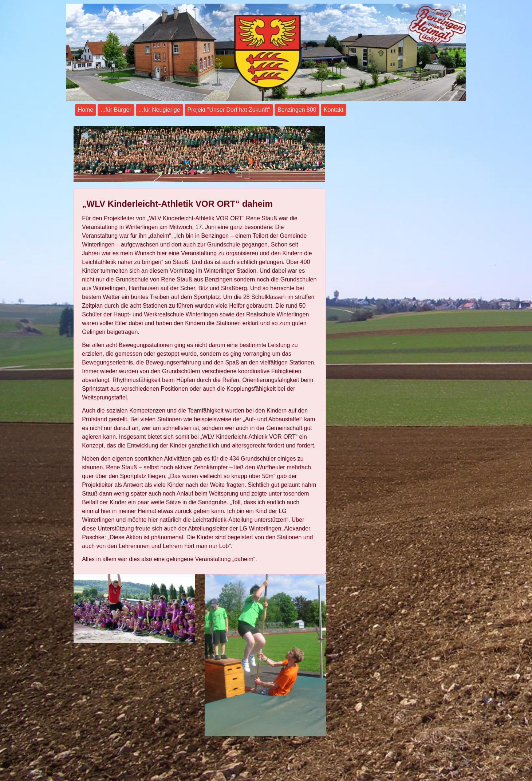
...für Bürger (116, 110)
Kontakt (334, 110)
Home (86, 110)
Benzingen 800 (297, 110)
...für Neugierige (159, 110)
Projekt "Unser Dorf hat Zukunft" (229, 110)
